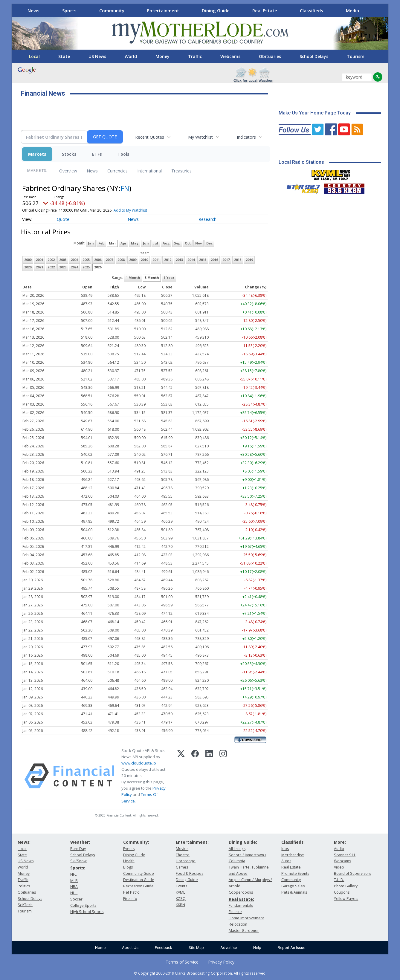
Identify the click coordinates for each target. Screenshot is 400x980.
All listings (237, 849)
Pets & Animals (294, 892)
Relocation (238, 924)
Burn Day (78, 849)
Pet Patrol (132, 892)
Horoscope (186, 861)
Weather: (80, 842)
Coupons (342, 892)
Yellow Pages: (346, 899)
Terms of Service (182, 962)
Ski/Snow (78, 861)
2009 (133, 260)
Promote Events (295, 873)
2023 (63, 267)
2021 (39, 267)
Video (339, 867)
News (33, 10)
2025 (86, 267)
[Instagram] (223, 776)
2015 (203, 260)
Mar (112, 243)
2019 (249, 260)
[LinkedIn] (209, 776)
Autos (286, 861)
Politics (24, 886)
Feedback (164, 948)
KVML (180, 892)
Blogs (128, 867)
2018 (238, 260)
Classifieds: (293, 842)
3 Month (152, 278)
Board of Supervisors (352, 873)
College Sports (83, 905)
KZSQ (181, 899)
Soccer (76, 899)
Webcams (230, 56)
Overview (68, 171)
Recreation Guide (138, 886)
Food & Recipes (190, 873)
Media (352, 10)
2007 (109, 260)
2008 (121, 260)
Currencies (117, 171)
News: (24, 842)
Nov (199, 243)
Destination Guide (139, 880)
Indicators (246, 137)
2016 (214, 260)
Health (129, 861)
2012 (168, 260)
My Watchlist (200, 137)
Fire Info (130, 899)
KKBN (180, 905)
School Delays (314, 56)
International (149, 171)
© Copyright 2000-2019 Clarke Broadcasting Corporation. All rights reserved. (200, 973)
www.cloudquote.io (139, 763)
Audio (339, 849)
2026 (98, 267)
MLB (74, 881)
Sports (69, 10)
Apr (123, 243)
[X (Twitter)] (181, 776)
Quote (63, 219)
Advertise (229, 948)
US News (97, 56)
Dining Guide (216, 10)
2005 (86, 260)
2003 (63, 260)
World (131, 56)
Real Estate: (241, 899)
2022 (51, 267)
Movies (182, 849)
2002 (51, 260)
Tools (123, 154)
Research (207, 219)
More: (340, 842)
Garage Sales (293, 886)
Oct (188, 243)
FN (125, 188)
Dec (209, 243)
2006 (98, 260)
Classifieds (312, 10)
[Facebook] (195, 776)
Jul (156, 243)
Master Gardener (244, 931)
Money (162, 56)
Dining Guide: (243, 842)
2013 (179, 260)
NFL (73, 874)
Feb (101, 243)
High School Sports (87, 912)
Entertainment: (192, 842)
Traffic (195, 56)
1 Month (133, 278)
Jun (146, 243)
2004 (74, 260)
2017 (226, 260)
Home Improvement (246, 918)
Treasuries (181, 171)
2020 (28, 267)
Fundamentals (241, 905)
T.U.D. (339, 880)
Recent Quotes (150, 137)
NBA (74, 887)
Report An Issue (291, 948)
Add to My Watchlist (130, 210)
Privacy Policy (221, 962)
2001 (39, 260)
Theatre (183, 855)
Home (100, 948)
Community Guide (139, 873)
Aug (166, 243)
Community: (136, 842)
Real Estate (265, 10)
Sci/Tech (25, 905)
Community (112, 10)
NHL (74, 893)
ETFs (97, 154)
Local (34, 56)
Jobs (285, 849)
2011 (156, 260)
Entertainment (163, 10)
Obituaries (270, 56)
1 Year (169, 278)
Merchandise (293, 855)
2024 (74, 267)
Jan (91, 243)
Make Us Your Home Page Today (315, 113)
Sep (177, 243)
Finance (235, 912)
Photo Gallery (346, 886)
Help (257, 948)
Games (182, 867)
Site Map (196, 948)
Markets (37, 154)
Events (129, 849)
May (135, 243)
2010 (144, 260)
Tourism (356, 56)
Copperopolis (241, 892)
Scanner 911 (345, 855)
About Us (130, 948)
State (64, 56)
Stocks (69, 154)
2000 (28, 260)
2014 (191, 260)
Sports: (78, 868)
